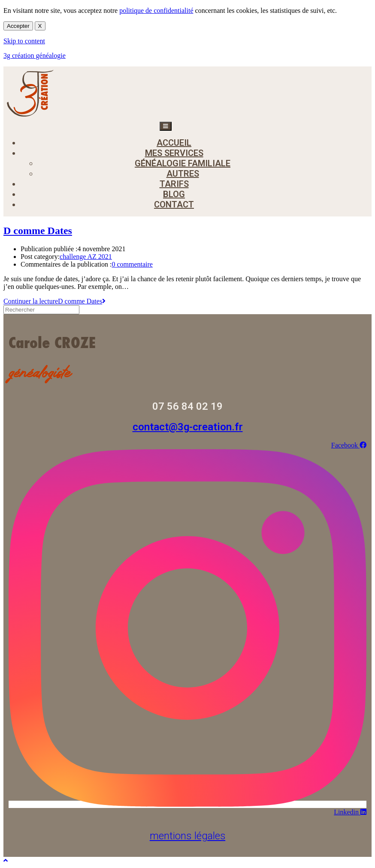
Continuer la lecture (54, 301)
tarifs (174, 184)
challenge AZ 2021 (86, 257)
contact (174, 204)
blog (174, 194)
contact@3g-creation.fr (188, 427)
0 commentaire (132, 264)
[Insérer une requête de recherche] (41, 310)
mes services (174, 153)
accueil (174, 143)
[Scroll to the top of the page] (6, 860)
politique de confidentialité (156, 11)
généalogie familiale (183, 163)
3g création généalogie (35, 56)
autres (183, 174)
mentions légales (188, 836)
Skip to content (24, 41)
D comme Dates (38, 231)
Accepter (18, 26)
